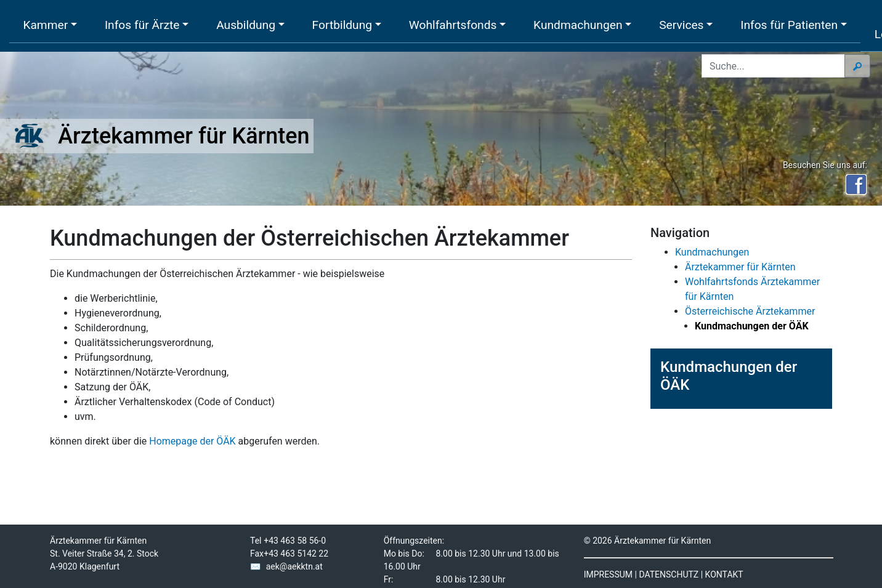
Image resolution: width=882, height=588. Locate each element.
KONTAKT (724, 574)
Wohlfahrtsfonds (453, 25)
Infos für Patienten (789, 25)
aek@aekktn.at (294, 566)
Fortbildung (342, 25)
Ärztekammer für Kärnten (740, 267)
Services (681, 25)
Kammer (45, 25)
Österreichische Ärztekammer (750, 311)
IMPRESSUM (608, 574)
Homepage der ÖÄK (192, 441)
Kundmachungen (578, 25)
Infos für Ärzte (142, 25)
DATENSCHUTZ (669, 574)
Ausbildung (246, 25)
